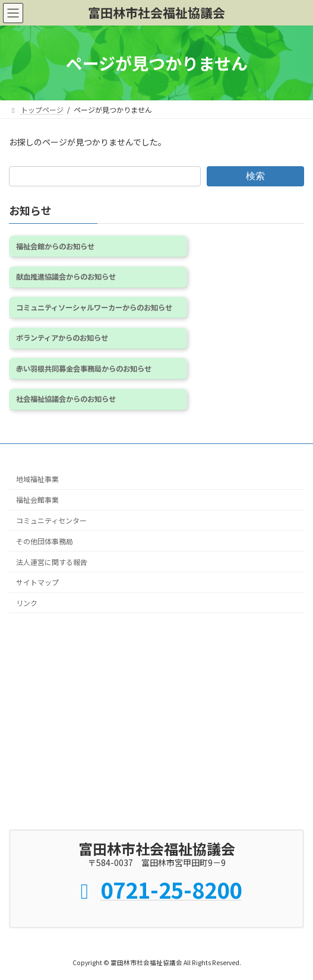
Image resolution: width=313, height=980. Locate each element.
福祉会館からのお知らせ (55, 246)
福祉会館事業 (37, 499)
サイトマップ (37, 582)
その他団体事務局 (45, 541)
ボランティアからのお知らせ (62, 338)
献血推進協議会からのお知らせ (66, 277)
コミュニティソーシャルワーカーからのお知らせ (94, 307)
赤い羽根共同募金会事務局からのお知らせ (84, 369)
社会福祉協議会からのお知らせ (66, 399)
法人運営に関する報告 (52, 562)
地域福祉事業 (37, 479)
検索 (255, 176)
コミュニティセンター (51, 520)
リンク (27, 603)
